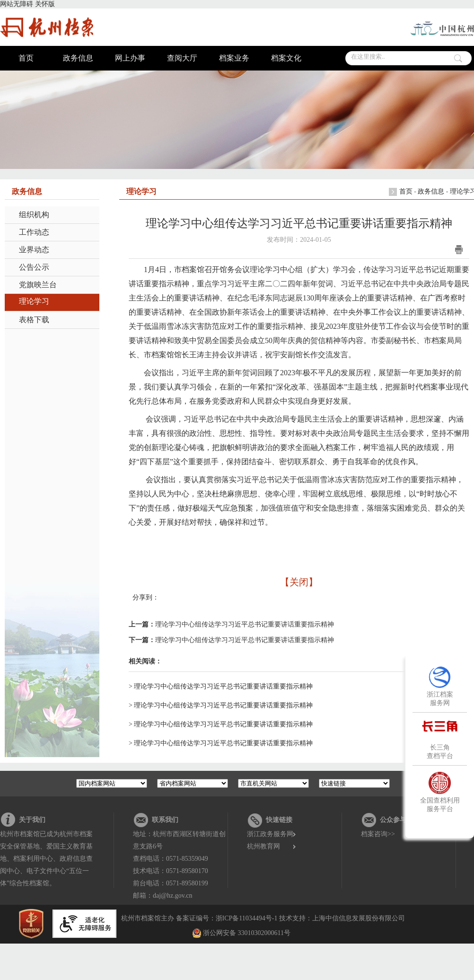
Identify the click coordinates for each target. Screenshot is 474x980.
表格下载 (34, 320)
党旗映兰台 (38, 285)
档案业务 (234, 58)
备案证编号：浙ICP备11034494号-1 (227, 918)
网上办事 (130, 58)
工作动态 (34, 232)
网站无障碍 (17, 4)
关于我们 (32, 820)
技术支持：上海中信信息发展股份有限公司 (342, 918)
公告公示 (34, 267)
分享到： (146, 597)
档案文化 (286, 58)
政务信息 (78, 58)
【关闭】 (299, 582)
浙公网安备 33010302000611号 (247, 933)
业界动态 (34, 250)
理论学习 (34, 301)
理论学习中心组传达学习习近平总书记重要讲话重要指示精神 (245, 624)
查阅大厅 (182, 58)
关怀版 (45, 4)
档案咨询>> (378, 834)
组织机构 (34, 215)
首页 (26, 58)
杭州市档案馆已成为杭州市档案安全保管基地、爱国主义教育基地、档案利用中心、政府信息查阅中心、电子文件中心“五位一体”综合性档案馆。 (46, 859)
